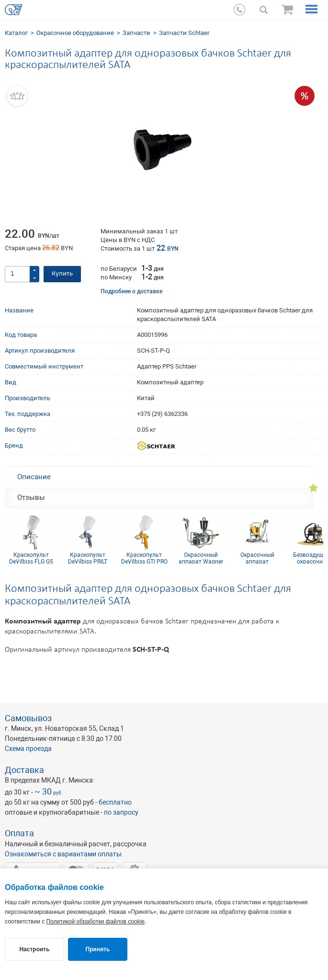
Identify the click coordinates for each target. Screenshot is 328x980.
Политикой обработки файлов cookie (96, 922)
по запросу (121, 812)
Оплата (19, 833)
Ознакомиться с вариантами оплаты (63, 854)
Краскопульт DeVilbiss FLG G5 (31, 558)
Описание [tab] (34, 477)
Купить (62, 274)
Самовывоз (28, 718)
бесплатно (115, 802)
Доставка (24, 770)
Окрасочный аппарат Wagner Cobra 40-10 (201, 558)
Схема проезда (28, 749)
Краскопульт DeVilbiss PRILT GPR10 (88, 558)
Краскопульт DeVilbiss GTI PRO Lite (144, 558)
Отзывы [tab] (31, 497)
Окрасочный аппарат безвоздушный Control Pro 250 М (257, 558)
